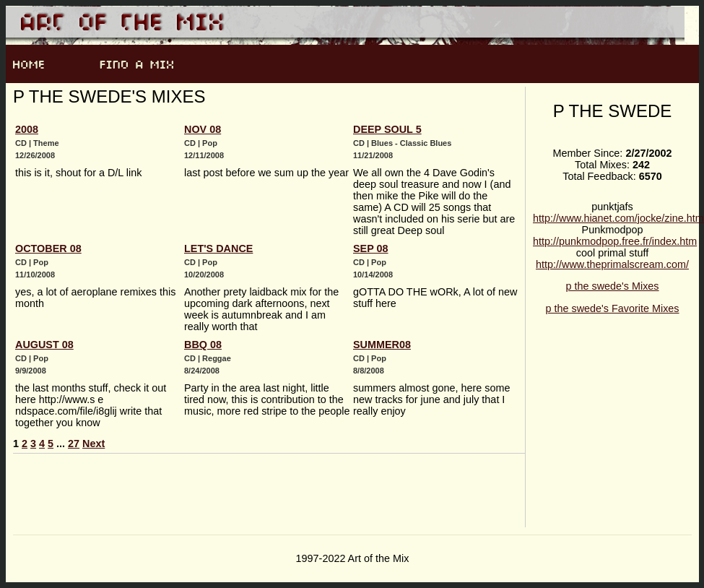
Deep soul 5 (387, 129)
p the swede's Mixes (612, 286)
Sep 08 (371, 248)
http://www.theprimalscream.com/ (612, 264)
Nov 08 (203, 129)
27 (74, 444)
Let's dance (218, 248)
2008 (27, 129)
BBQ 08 (203, 345)
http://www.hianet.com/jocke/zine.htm (618, 218)
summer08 (382, 345)
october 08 (48, 248)
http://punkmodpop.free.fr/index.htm (615, 241)
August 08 (44, 345)
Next (94, 444)
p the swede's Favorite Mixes (612, 308)
